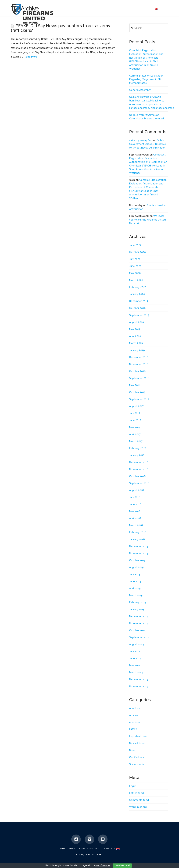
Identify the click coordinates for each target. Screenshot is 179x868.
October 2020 (137, 252)
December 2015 (139, 546)
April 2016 (135, 518)
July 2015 (135, 574)
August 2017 (136, 406)
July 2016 (135, 497)
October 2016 (137, 476)
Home (72, 849)
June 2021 (135, 245)
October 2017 (137, 392)
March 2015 (136, 595)
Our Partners (137, 757)
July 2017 (135, 413)
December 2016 (139, 462)
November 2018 (139, 364)
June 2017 (135, 420)
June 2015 (135, 581)
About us (134, 708)
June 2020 (135, 266)
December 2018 (139, 357)
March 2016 (136, 525)
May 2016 (135, 511)
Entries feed (136, 793)
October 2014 (137, 630)
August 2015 (136, 567)
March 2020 (136, 280)
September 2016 (139, 483)
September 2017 (139, 399)
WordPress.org (138, 807)
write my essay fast (141, 140)
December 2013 (139, 679)
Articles (134, 715)
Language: (111, 849)
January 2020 (137, 294)
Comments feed (139, 800)
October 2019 (137, 308)
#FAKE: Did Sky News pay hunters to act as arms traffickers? (60, 28)
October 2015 (137, 560)
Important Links (138, 736)
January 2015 (137, 609)
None (132, 750)
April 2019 (135, 336)
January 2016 (137, 539)
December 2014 (139, 616)
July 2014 (135, 651)
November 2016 (139, 469)
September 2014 (139, 637)
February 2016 (138, 532)
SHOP (62, 849)
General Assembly (140, 90)
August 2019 (137, 322)
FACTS (133, 729)
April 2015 (135, 588)
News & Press (137, 743)
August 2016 (137, 490)
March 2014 (136, 672)
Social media (137, 764)
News (82, 849)
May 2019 (135, 329)
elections (135, 722)
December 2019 (139, 301)
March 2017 (136, 441)
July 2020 (135, 259)
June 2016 (135, 504)
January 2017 (137, 455)
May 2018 (135, 385)
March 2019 (136, 343)
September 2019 (139, 315)
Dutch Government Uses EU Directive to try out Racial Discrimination (148, 144)
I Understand (122, 866)
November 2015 (139, 553)
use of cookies (103, 865)
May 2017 (135, 427)
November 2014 (139, 623)
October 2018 (137, 371)
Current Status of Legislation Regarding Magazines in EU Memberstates (146, 79)
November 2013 (139, 687)
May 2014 (135, 665)
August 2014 (137, 644)
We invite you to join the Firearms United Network (147, 220)
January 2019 (137, 350)
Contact (94, 849)
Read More (31, 57)
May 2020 (135, 273)
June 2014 (135, 658)
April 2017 (135, 434)
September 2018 (139, 378)
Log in (133, 786)
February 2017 (137, 448)
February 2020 (138, 287)
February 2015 (138, 602)
